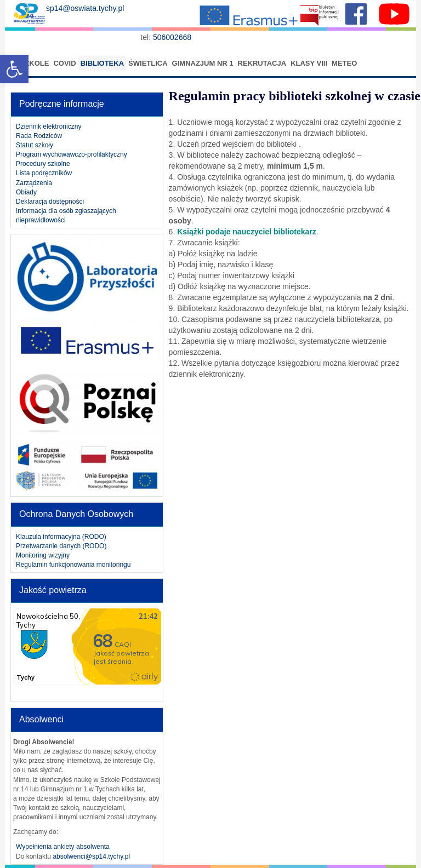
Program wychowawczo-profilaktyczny (72, 154)
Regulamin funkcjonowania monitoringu (73, 565)
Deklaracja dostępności (50, 202)
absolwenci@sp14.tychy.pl (91, 856)
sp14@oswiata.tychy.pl (85, 8)
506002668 (173, 37)
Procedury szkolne (43, 164)
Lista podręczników (44, 173)
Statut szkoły (35, 145)
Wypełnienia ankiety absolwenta (63, 847)
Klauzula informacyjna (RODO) (61, 537)
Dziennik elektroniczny (49, 127)
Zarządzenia (34, 183)
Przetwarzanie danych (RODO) (61, 546)
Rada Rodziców (39, 136)
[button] (14, 69)
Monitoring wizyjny (43, 555)
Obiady (26, 192)
